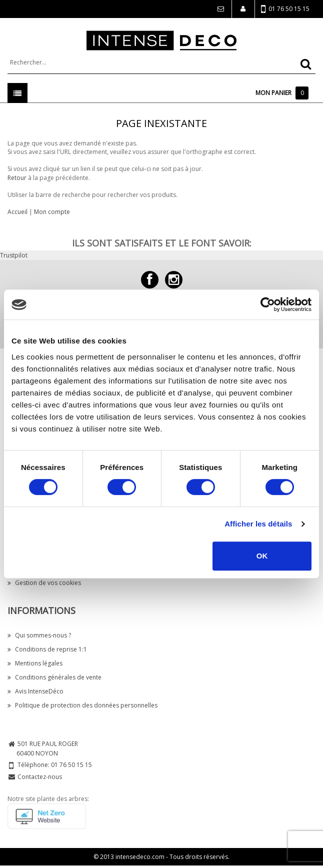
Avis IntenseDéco (35, 691)
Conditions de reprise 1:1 (47, 649)
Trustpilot (14, 255)
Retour (17, 178)
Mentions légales (35, 663)
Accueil (17, 212)
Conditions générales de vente (54, 677)
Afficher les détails (258, 524)
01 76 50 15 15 (285, 9)
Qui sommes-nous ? (39, 635)
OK (262, 556)
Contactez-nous (40, 777)
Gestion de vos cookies (44, 583)
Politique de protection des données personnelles (82, 705)
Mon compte (52, 212)
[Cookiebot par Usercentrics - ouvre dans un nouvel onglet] (268, 304)
